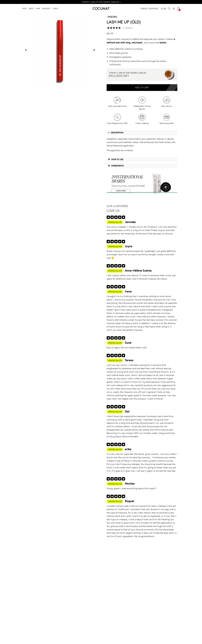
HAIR (38, 8)
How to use (116, 159)
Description (116, 132)
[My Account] (174, 9)
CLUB (163, 8)
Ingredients (116, 166)
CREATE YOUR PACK (150, 8)
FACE (25, 8)
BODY (31, 8)
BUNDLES (46, 8)
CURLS (55, 8)
